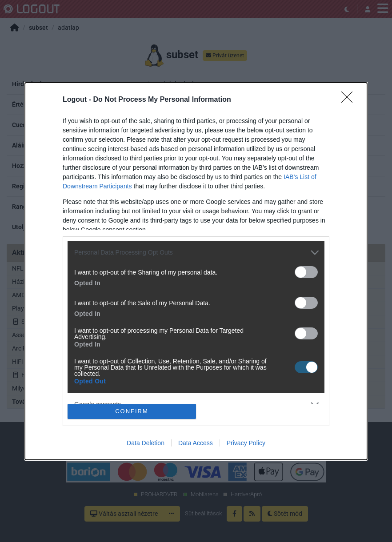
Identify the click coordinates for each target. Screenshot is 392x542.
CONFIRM (132, 411)
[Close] (350, 100)
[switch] (306, 272)
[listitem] (196, 253)
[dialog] (196, 271)
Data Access (196, 443)
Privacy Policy (246, 443)
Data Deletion (146, 443)
